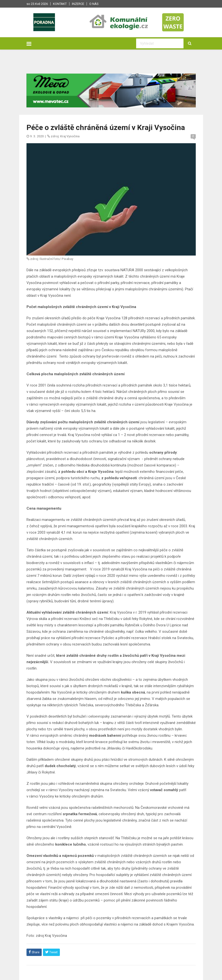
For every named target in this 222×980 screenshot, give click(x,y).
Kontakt (60, 4)
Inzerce (78, 4)
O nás (94, 4)
